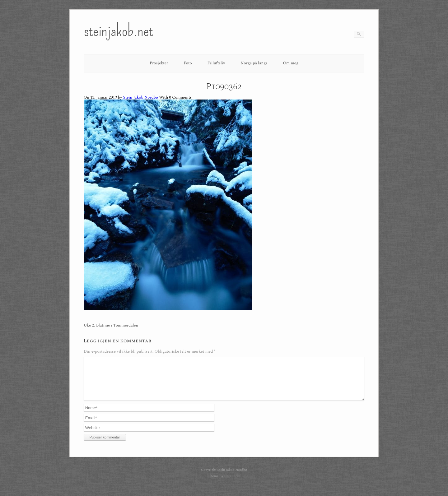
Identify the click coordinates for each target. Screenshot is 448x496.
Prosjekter (159, 63)
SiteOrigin (232, 483)
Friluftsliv (216, 63)
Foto (188, 63)
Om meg (291, 63)
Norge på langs (254, 63)
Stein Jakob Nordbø (141, 97)
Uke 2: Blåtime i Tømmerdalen (111, 325)
